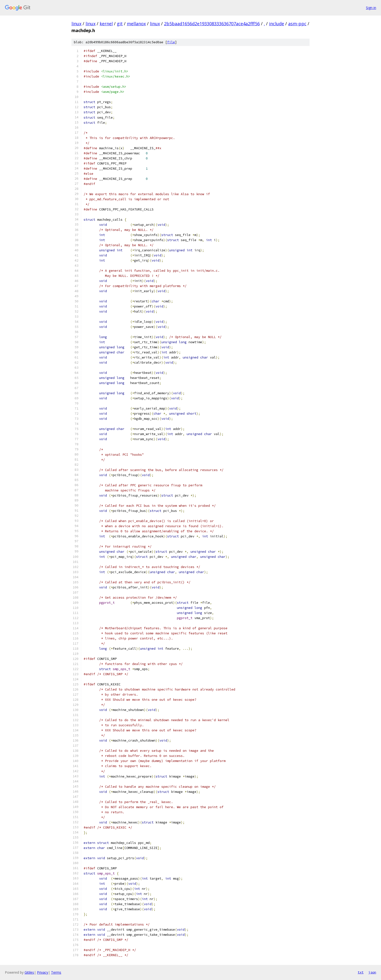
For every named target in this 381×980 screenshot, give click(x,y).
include (277, 24)
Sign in (371, 8)
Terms (56, 972)
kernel (106, 24)
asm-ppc (297, 24)
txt (361, 972)
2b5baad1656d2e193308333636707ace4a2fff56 (212, 24)
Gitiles (29, 972)
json (372, 972)
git (120, 24)
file (171, 42)
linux (76, 24)
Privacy (43, 972)
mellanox (136, 24)
